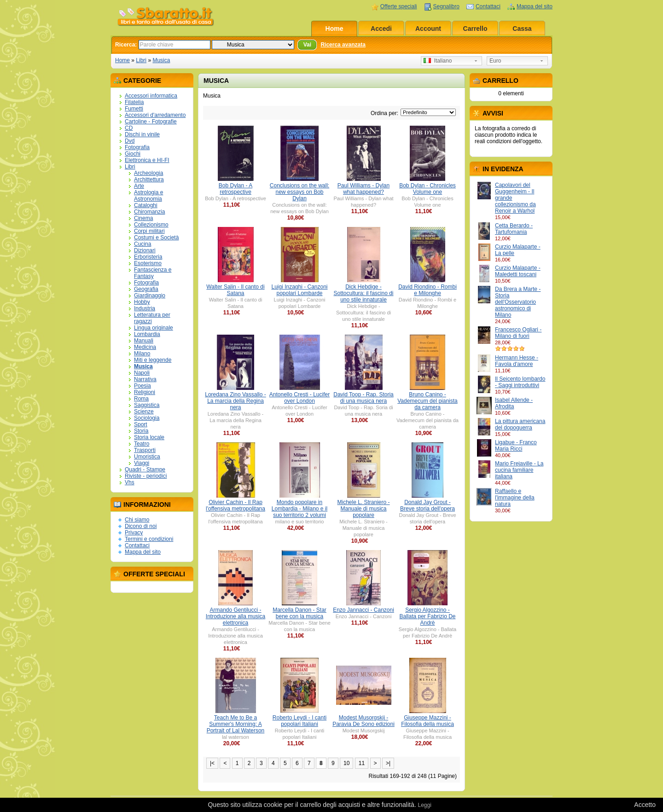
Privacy (134, 533)
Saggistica (147, 405)
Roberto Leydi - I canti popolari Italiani (300, 721)
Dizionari (145, 250)
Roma (141, 399)
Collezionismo (151, 225)
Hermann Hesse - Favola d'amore (517, 361)
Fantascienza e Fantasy (153, 273)
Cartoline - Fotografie (151, 122)
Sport (141, 424)
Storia (141, 431)
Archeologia (148, 173)
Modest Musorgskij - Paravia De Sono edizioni (363, 721)
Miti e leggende (153, 360)
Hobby (142, 302)
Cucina (142, 244)
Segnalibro (446, 6)
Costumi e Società (156, 238)
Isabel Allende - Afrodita (514, 403)
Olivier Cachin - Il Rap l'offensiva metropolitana (236, 505)
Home (334, 29)
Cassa (522, 29)
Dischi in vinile (142, 134)
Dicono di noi (141, 526)
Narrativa (145, 379)
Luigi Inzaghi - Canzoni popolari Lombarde (299, 290)
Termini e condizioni (149, 539)
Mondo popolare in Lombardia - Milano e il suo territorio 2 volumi (300, 509)
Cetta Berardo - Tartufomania (514, 229)
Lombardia (147, 334)
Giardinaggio (150, 296)
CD (129, 128)
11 (362, 763)
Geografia (146, 289)
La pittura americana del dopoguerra (520, 424)
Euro (495, 61)
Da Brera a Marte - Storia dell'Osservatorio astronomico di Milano (518, 302)
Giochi (133, 154)
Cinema (143, 218)
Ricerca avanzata (343, 45)
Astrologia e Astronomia (148, 196)
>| (388, 763)
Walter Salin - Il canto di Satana (235, 290)
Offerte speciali (399, 6)
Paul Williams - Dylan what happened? (363, 189)
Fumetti (134, 109)
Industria (145, 308)
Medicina (145, 347)
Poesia (142, 386)
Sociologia (147, 418)
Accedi (381, 29)
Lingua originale (154, 328)
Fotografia (137, 147)
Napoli (142, 373)
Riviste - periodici (146, 476)
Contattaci (488, 6)
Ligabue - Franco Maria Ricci (516, 446)
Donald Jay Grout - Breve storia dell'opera (427, 505)
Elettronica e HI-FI (147, 160)
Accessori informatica (151, 96)
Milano (142, 354)
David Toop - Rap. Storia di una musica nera (363, 398)
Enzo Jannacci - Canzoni (363, 610)
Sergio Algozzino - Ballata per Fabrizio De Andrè (427, 616)
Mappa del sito (535, 6)
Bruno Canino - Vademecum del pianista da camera (427, 401)
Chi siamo (137, 520)
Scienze (144, 412)
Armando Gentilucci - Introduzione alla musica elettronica (236, 616)
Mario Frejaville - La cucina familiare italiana (519, 470)
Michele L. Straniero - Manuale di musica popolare (363, 509)
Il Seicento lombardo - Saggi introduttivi (520, 382)
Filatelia (134, 102)
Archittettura (149, 180)
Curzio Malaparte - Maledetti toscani (518, 271)
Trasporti (145, 450)
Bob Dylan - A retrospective (236, 189)
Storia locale (149, 437)
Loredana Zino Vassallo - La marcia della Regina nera (236, 401)
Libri (141, 60)
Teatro (142, 444)
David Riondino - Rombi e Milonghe (427, 290)
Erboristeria (148, 257)
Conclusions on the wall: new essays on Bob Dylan (300, 192)
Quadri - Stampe (145, 470)
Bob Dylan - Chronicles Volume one (427, 189)
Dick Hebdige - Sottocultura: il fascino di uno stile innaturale (363, 293)
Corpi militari (149, 231)
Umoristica (147, 457)
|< (212, 763)
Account (428, 29)
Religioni (145, 392)
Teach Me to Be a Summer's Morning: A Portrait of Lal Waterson (236, 724)
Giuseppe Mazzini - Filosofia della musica (427, 721)
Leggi (424, 805)
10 (346, 763)
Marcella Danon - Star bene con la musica (300, 613)
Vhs (130, 482)
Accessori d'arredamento (155, 115)
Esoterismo (148, 263)
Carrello (475, 29)
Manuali (144, 341)
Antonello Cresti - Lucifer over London (300, 398)
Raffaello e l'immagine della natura (515, 498)
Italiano (438, 61)
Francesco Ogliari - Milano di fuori (518, 333)
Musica (161, 60)
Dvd (130, 141)
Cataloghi (146, 205)
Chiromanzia (149, 212)
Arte (139, 186)
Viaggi (142, 463)
